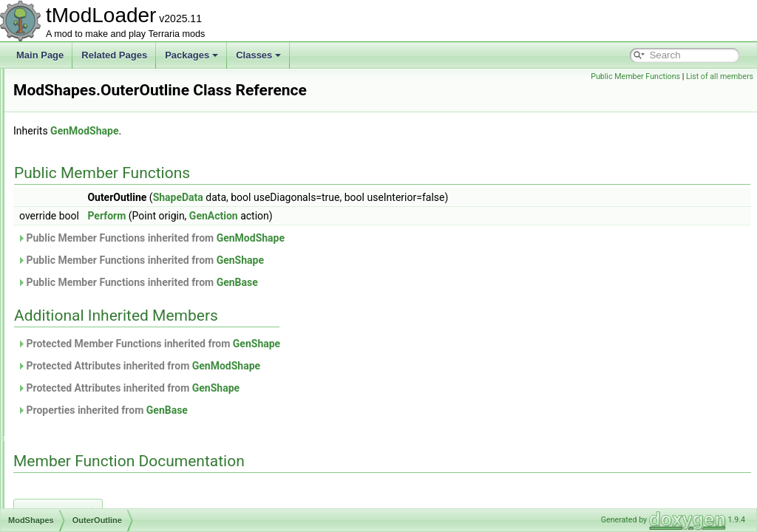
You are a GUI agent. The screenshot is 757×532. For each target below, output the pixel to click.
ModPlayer (70, 100)
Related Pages (114, 55)
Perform (291, 236)
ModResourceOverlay (92, 214)
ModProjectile (76, 133)
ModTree (67, 458)
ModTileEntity (75, 442)
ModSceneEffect (81, 231)
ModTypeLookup (82, 491)
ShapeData (363, 218)
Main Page (40, 55)
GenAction (398, 236)
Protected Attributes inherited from (323, 386)
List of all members (720, 76)
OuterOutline (86, 296)
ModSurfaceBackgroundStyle (106, 377)
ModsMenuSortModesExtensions (114, 344)
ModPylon (68, 166)
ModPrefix (69, 117)
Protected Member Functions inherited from (333, 364)
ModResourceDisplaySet (98, 198)
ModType (67, 474)
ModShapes (72, 247)
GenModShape (269, 151)
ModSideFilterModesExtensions (111, 328)
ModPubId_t (73, 149)
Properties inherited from (287, 431)
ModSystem (72, 393)
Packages (191, 55)
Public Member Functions (635, 76)
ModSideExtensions (88, 312)
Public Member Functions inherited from (336, 259)
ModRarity (69, 182)
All (65, 263)
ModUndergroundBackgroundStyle (117, 507)
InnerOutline (85, 279)
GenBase (422, 303)
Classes (258, 55)
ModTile (64, 426)
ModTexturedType (84, 409)
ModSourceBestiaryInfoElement (111, 361)
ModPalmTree (77, 84)
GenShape (425, 281)
